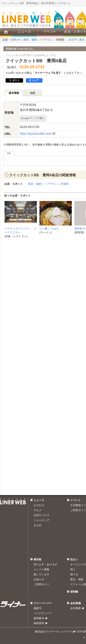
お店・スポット (12, 40)
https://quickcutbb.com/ (36, 134)
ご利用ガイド (41, 584)
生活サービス (41, 515)
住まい (74, 559)
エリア (73, 40)
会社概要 (76, 608)
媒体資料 (39, 623)
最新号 (38, 608)
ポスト (14, 80)
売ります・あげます (45, 564)
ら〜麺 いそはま (49, 229)
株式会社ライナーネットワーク (53, 632)
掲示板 (38, 559)
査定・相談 (77, 579)
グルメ (38, 510)
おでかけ (39, 505)
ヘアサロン (46, 40)
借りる (74, 574)
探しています (41, 574)
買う (73, 569)
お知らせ (39, 579)
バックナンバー (43, 613)
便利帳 (74, 592)
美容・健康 (30, 40)
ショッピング (41, 520)
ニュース (39, 500)
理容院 (60, 40)
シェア (34, 80)
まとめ (38, 525)
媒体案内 (39, 618)
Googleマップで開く (33, 118)
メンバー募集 (41, 569)
